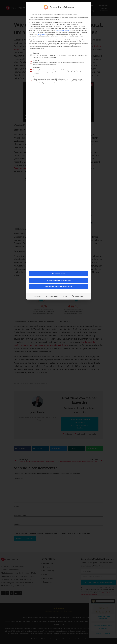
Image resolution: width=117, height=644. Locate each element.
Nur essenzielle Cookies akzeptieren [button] (58, 246)
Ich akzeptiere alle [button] (58, 240)
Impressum (65, 262)
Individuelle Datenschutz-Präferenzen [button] (59, 252)
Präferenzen (38, 262)
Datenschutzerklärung (52, 262)
